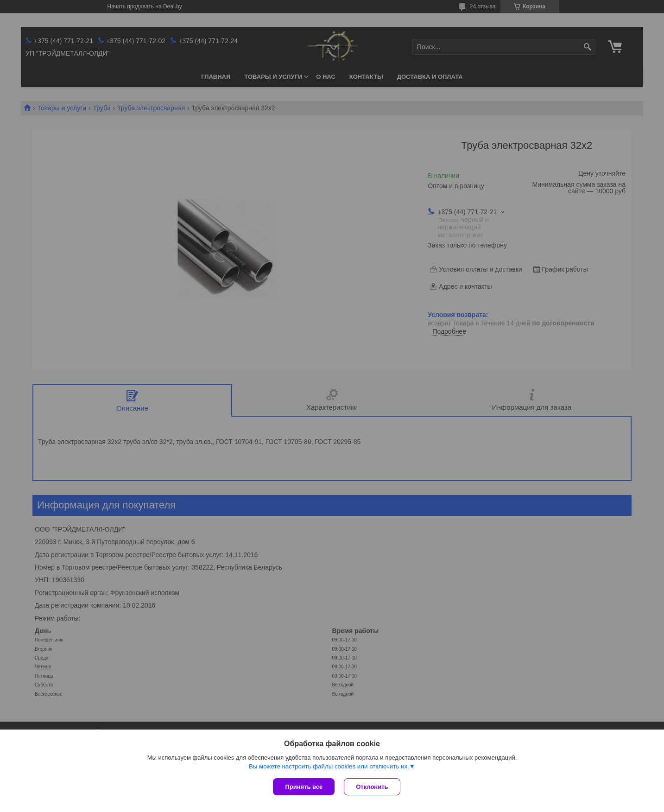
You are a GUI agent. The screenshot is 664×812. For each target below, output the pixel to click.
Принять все (304, 787)
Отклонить (372, 787)
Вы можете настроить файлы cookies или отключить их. (329, 766)
